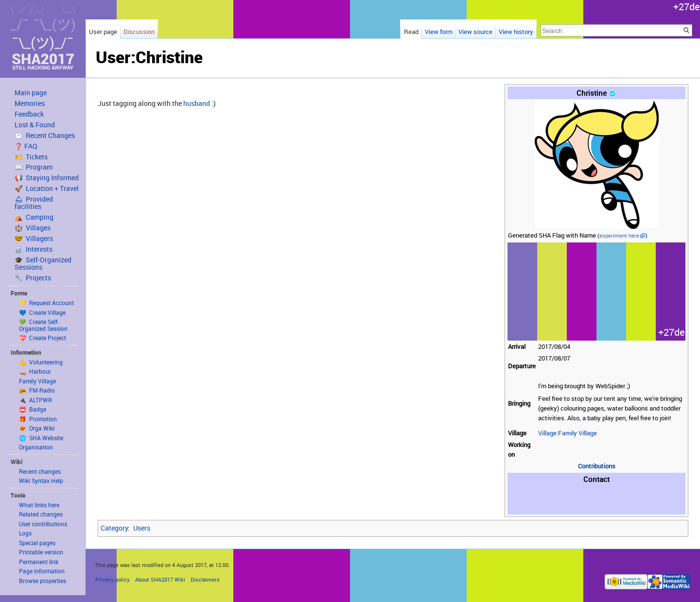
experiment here (619, 236)
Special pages (37, 543)
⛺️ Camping (34, 217)
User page (103, 32)
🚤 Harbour (35, 371)
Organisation (36, 447)
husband (197, 103)
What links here (39, 505)
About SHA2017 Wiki (160, 579)
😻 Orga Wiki (37, 428)
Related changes (41, 514)
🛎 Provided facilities (34, 203)
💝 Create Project (43, 338)
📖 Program (34, 167)
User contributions (43, 524)
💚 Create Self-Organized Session (43, 325)
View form (439, 32)
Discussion (139, 32)
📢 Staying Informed (47, 178)
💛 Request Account (46, 303)
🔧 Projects (33, 278)
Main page (31, 93)
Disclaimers (205, 579)
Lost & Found (35, 125)
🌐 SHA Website (41, 438)
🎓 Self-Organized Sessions (43, 264)
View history (516, 32)
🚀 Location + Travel (47, 189)
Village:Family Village (568, 433)
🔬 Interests (34, 249)
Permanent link (39, 562)
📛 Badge (33, 409)
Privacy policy (113, 579)
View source (475, 32)
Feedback (29, 114)
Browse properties (43, 581)
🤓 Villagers (34, 239)
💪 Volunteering (41, 362)
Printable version (41, 552)
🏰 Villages (33, 228)
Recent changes (40, 471)
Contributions (597, 466)
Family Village (37, 381)
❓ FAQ (26, 146)
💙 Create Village (42, 312)
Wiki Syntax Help (41, 481)
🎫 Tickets (31, 157)
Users (142, 528)
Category (114, 528)
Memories (30, 103)
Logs (25, 533)
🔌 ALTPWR (35, 400)
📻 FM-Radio (37, 390)
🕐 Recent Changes (45, 136)
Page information (42, 571)
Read (411, 32)
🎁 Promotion (38, 419)
